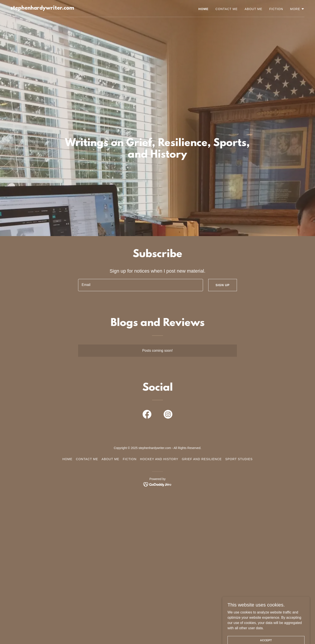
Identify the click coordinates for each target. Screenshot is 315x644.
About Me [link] (253, 9)
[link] (42, 8)
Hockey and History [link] (159, 459)
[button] (297, 9)
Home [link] (203, 9)
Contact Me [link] (227, 9)
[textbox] (141, 285)
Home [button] (67, 459)
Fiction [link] (276, 9)
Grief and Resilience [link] (202, 459)
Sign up (223, 285)
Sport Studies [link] (239, 459)
